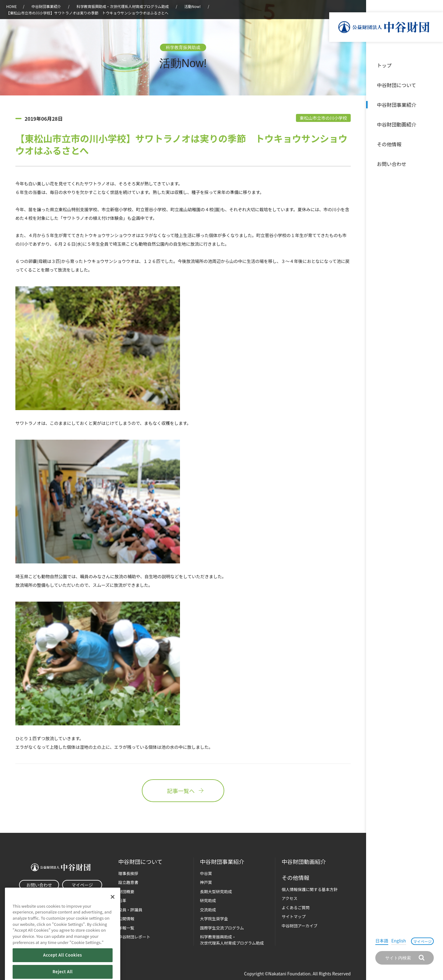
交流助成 (208, 910)
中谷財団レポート (134, 937)
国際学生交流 (222, 928)
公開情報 (126, 919)
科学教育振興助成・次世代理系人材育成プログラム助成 (123, 6)
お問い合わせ (392, 164)
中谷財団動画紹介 (397, 124)
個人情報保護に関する (309, 889)
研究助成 (208, 900)
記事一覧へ (183, 791)
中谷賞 (206, 873)
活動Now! (192, 6)
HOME (11, 6)
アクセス (289, 898)
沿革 (434, 124)
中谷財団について (397, 85)
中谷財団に (140, 862)
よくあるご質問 (295, 907)
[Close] (113, 907)
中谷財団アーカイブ (299, 926)
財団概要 (126, 891)
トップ (384, 65)
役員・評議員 (130, 910)
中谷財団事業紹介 (397, 105)
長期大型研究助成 (216, 891)
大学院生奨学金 (214, 919)
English (399, 941)
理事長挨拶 (128, 873)
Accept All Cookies (62, 965)
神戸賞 (206, 882)
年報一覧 (126, 928)
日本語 (382, 941)
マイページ (422, 941)
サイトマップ (293, 916)
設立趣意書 (128, 882)
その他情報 (389, 144)
